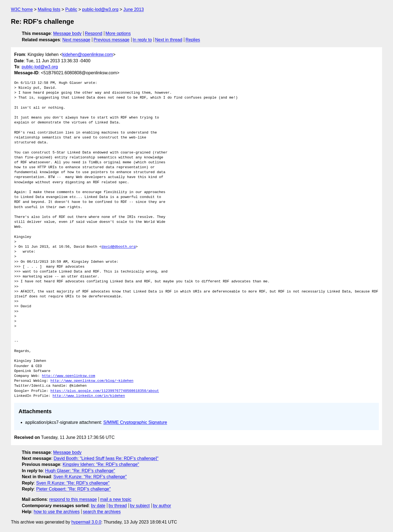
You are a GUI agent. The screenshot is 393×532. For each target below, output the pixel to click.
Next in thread (169, 40)
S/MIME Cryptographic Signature (135, 422)
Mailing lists (49, 9)
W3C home (22, 9)
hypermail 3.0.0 (86, 522)
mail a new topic (116, 499)
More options (118, 33)
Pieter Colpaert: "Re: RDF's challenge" (73, 489)
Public (71, 9)
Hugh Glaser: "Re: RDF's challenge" (80, 471)
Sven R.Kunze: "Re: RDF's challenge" (90, 477)
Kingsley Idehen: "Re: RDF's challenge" (101, 464)
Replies (193, 40)
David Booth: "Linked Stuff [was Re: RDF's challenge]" (106, 458)
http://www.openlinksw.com (68, 376)
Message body (67, 33)
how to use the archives (57, 512)
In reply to (142, 40)
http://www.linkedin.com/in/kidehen (89, 396)
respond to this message (73, 499)
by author (162, 506)
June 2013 (134, 9)
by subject (140, 506)
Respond (94, 33)
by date (98, 506)
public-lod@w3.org (100, 9)
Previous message (112, 40)
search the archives (102, 512)
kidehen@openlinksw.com (88, 54)
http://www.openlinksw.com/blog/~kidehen (92, 381)
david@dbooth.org (119, 247)
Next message (76, 40)
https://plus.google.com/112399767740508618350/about (105, 391)
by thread (118, 506)
